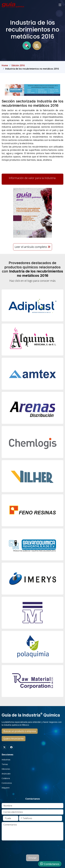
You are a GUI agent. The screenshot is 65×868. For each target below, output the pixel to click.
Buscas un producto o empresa (20, 731)
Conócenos (7, 783)
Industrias (6, 760)
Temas (5, 764)
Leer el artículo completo (33, 247)
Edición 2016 (18, 65)
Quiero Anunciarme (14, 739)
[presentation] (23, 847)
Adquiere (6, 788)
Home (5, 65)
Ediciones (6, 769)
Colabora (6, 778)
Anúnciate (6, 774)
